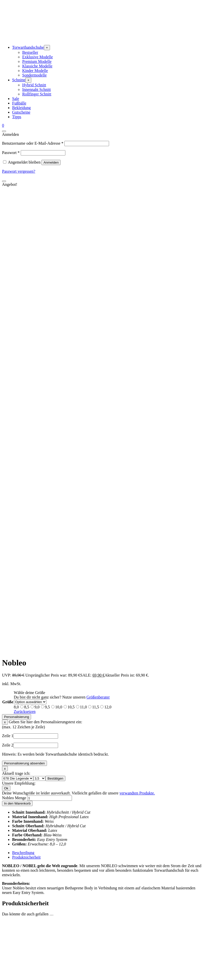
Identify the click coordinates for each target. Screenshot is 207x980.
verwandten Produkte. (137, 349)
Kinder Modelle (35, 71)
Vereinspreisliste (25, 877)
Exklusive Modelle (37, 57)
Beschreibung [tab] (23, 409)
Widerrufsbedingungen (31, 965)
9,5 (47, 263)
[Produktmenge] (50, 354)
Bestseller (30, 52)
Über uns (19, 868)
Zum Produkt (23, 577)
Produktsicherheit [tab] (26, 413)
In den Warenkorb (17, 360)
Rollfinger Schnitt (37, 94)
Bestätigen (55, 335)
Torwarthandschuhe (28, 47)
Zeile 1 (8, 292)
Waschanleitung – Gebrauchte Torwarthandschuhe (53, 921)
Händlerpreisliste (26, 881)
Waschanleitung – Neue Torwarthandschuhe (48, 917)
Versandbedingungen (29, 961)
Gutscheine (21, 112)
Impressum (21, 943)
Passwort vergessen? (19, 171)
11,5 (96, 263)
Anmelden (51, 162)
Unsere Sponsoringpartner (33, 872)
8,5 (27, 263)
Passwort (11, 153)
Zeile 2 (8, 301)
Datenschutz (22, 947)
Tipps (17, 117)
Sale (16, 99)
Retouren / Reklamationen (33, 912)
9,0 (37, 263)
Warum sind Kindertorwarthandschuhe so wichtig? (53, 926)
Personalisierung (17, 273)
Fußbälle (19, 103)
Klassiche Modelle (37, 66)
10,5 (71, 263)
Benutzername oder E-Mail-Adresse (33, 143)
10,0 (59, 263)
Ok (6, 344)
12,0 (108, 263)
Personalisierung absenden (24, 319)
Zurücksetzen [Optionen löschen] (25, 268)
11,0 (83, 263)
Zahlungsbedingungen (30, 956)
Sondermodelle (34, 75)
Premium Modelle (37, 61)
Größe (8, 258)
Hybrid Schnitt (34, 85)
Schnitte (19, 80)
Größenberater (98, 253)
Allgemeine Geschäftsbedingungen (40, 952)
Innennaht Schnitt (36, 89)
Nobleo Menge (14, 354)
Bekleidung (21, 108)
